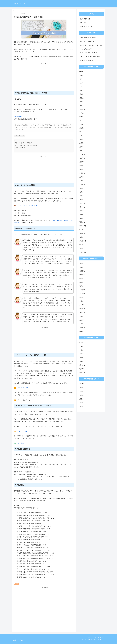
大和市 (81, 305)
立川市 (81, 177)
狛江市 (81, 230)
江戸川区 (82, 154)
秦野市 (81, 297)
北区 (81, 132)
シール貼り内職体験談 (86, 60)
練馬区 (81, 143)
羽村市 (81, 248)
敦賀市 (81, 388)
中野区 (81, 113)
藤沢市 (81, 286)
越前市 (81, 403)
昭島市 (81, 192)
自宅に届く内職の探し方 (87, 42)
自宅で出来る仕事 (85, 19)
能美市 (81, 361)
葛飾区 (81, 151)
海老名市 (82, 312)
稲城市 (81, 245)
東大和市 (82, 233)
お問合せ (90, 637)
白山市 (81, 358)
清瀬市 (81, 237)
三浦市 (81, 324)
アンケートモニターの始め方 (88, 53)
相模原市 (82, 271)
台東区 (81, 90)
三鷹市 (81, 181)
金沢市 (81, 343)
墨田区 (81, 94)
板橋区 (81, 139)
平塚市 (81, 279)
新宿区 (81, 83)
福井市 (81, 384)
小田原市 (82, 290)
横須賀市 (82, 275)
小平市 (81, 196)
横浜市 (81, 264)
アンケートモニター (24, 431)
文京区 (81, 87)
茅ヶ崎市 (82, 294)
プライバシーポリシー (99, 637)
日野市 (81, 200)
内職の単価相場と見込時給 (88, 38)
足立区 (81, 147)
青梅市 (81, 188)
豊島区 (81, 128)
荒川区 (81, 136)
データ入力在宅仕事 (86, 49)
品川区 (81, 102)
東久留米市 (83, 226)
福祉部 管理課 (18, 117)
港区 (81, 79)
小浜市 (81, 391)
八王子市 (82, 158)
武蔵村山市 (83, 241)
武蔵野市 (82, 185)
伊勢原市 (82, 309)
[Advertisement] (44, 78)
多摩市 (81, 218)
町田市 (81, 169)
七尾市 (81, 346)
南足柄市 (82, 327)
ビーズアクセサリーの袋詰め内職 (90, 57)
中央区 (81, 75)
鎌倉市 (81, 282)
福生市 (81, 215)
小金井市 (82, 173)
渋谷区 (81, 117)
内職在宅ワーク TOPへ (86, 26)
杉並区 (81, 121)
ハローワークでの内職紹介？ (28, 206)
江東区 (81, 98)
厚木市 (81, 301)
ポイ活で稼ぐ (22, 443)
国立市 (81, 211)
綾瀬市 (81, 331)
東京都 (16, 584)
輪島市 (81, 369)
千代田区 (82, 72)
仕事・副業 (83, 23)
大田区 (81, 124)
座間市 (81, 316)
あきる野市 (83, 252)
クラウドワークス (23, 388)
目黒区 (81, 105)
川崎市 (81, 267)
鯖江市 (81, 399)
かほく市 (82, 373)
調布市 (81, 166)
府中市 (81, 162)
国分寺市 (82, 207)
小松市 (81, 350)
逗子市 (81, 320)
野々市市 (82, 365)
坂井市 (81, 407)
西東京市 (82, 222)
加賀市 (81, 354)
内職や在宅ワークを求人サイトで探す (91, 45)
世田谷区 (82, 109)
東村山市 (82, 203)
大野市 (81, 395)
